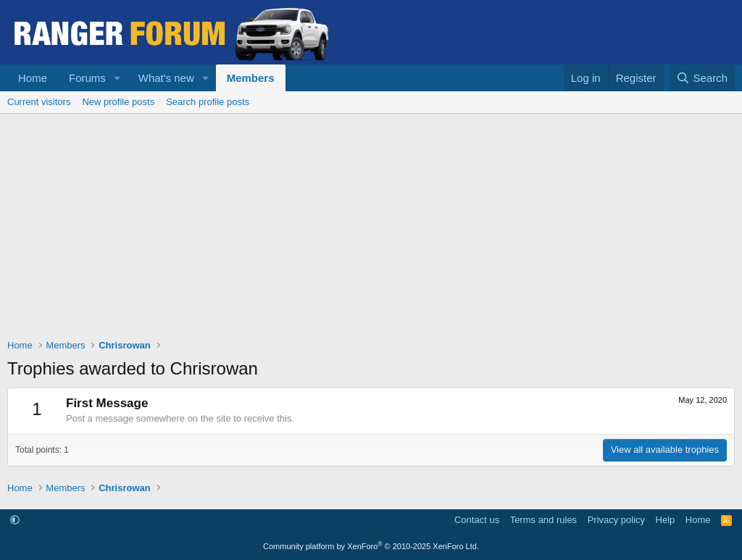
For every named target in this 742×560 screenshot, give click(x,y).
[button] (117, 78)
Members (251, 78)
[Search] (702, 78)
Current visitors (39, 102)
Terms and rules (543, 520)
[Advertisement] (371, 222)
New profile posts (118, 102)
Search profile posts (208, 102)
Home (33, 78)
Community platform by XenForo (371, 546)
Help (666, 520)
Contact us (477, 520)
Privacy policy (616, 520)
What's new (166, 78)
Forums (87, 78)
